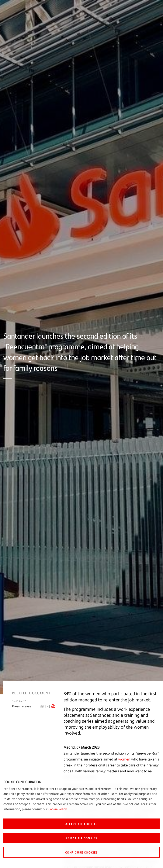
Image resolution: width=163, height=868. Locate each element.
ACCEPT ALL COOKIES (81, 824)
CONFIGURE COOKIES (81, 852)
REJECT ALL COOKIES (82, 838)
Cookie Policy (57, 809)
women (124, 759)
